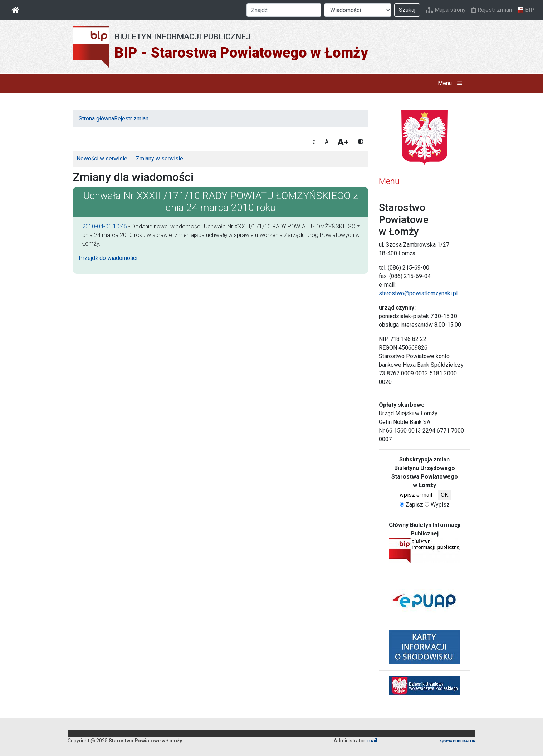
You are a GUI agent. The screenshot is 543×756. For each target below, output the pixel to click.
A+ (343, 142)
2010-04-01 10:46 (105, 226)
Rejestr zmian (492, 10)
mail (372, 741)
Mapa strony (446, 10)
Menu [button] (452, 83)
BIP (526, 10)
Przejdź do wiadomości (108, 258)
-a (313, 142)
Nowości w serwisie (102, 159)
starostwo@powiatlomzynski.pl (418, 293)
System (458, 741)
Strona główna (96, 118)
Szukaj (407, 10)
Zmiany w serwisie (160, 159)
